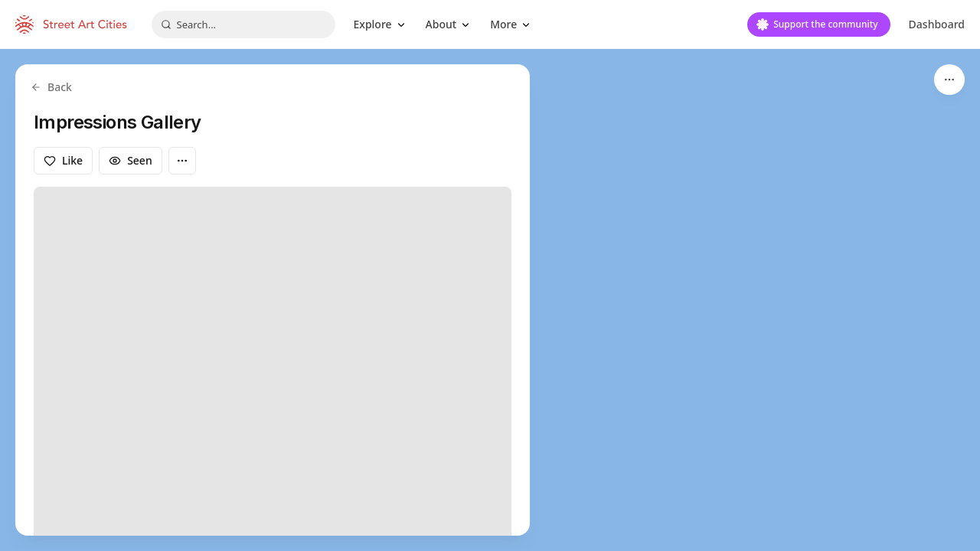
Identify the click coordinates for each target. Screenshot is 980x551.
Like (63, 160)
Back (51, 87)
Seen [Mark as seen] (131, 160)
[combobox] (243, 24)
